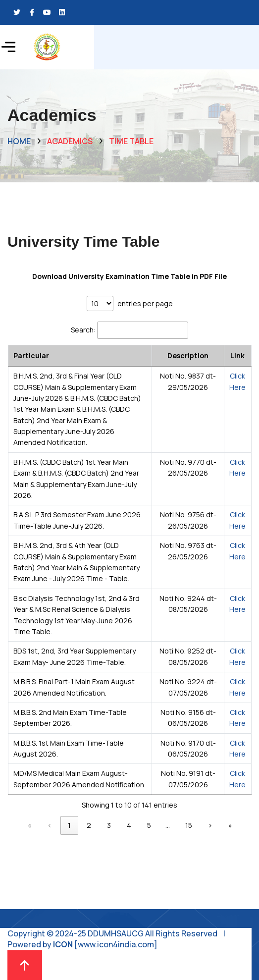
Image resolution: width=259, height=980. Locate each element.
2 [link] (89, 825)
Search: (83, 330)
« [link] (30, 825)
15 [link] (189, 825)
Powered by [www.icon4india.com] (82, 944)
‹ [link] (50, 825)
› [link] (210, 825)
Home (19, 141)
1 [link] (69, 825)
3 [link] (109, 825)
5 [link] (149, 825)
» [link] (230, 825)
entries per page (145, 303)
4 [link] (129, 825)
